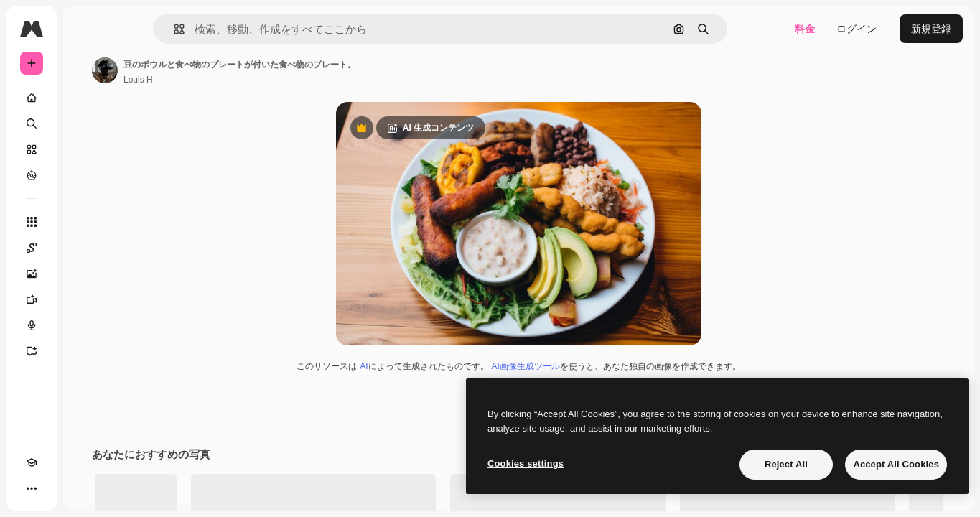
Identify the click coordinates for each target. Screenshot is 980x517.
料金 (805, 29)
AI (418, 410)
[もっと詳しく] (86, 175)
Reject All (786, 464)
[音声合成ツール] (86, 325)
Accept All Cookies (896, 464)
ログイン (857, 29)
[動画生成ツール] (86, 299)
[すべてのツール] (86, 222)
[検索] (86, 124)
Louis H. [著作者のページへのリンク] (248, 80)
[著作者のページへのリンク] (214, 70)
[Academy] (32, 488)
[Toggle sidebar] (141, 29)
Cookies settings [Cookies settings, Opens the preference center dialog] (526, 464)
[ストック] (86, 149)
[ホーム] (86, 98)
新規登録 (931, 29)
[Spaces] (86, 248)
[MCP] (83, 488)
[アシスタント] (86, 351)
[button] (228, 29)
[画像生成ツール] (86, 274)
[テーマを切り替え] (57, 488)
